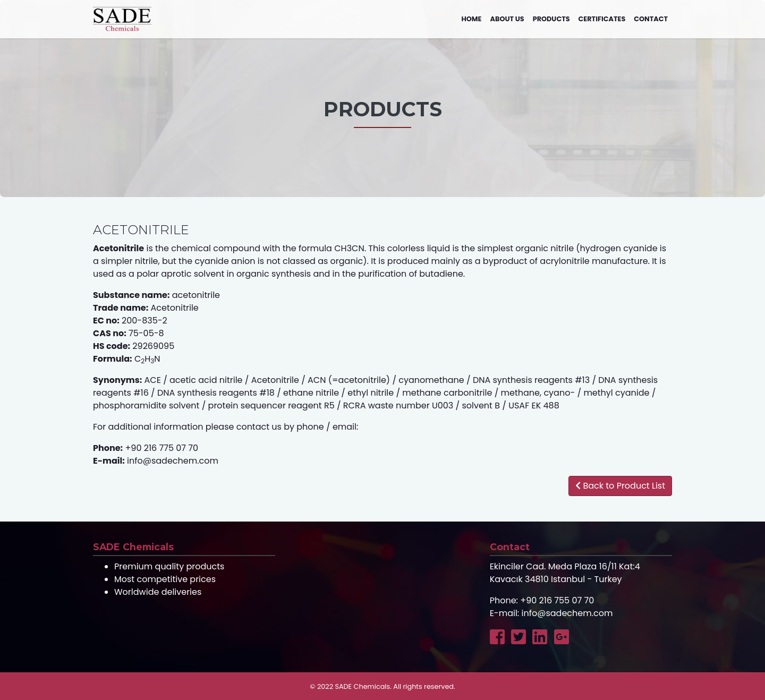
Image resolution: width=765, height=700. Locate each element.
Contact (651, 19)
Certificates (602, 19)
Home (471, 19)
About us (507, 19)
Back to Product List (620, 486)
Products (551, 19)
